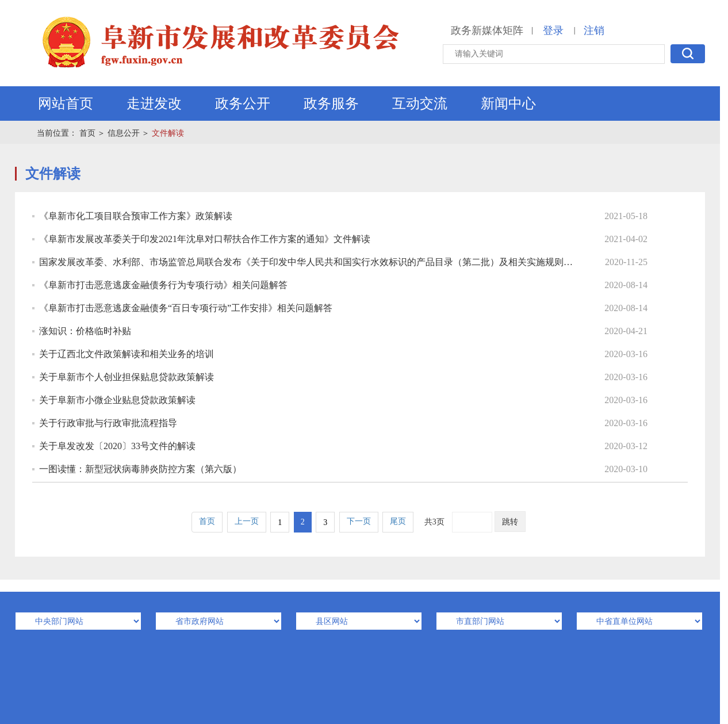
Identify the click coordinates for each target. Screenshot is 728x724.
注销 (594, 30)
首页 (87, 133)
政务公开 (243, 104)
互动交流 (420, 104)
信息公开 (124, 133)
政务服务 (331, 104)
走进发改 (154, 104)
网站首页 (66, 104)
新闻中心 (508, 104)
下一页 (359, 521)
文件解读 (168, 133)
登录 (553, 30)
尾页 (398, 521)
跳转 (510, 522)
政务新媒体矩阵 (487, 30)
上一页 (247, 521)
